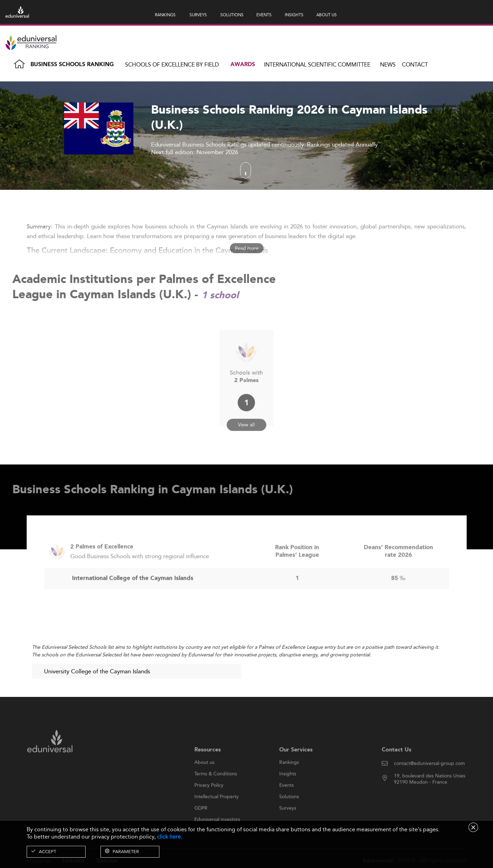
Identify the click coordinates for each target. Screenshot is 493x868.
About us (204, 779)
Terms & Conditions (216, 790)
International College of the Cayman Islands (133, 595)
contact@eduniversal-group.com (429, 780)
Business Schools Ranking (72, 65)
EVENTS (264, 15)
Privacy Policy (209, 802)
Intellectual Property (217, 813)
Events (287, 802)
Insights (288, 790)
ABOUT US (327, 15)
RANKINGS (165, 15)
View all (246, 415)
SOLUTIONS (232, 15)
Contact (415, 65)
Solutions (289, 813)
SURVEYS (198, 15)
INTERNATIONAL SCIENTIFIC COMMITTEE (317, 65)
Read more (246, 248)
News (388, 65)
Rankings (289, 779)
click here (169, 837)
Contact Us (397, 766)
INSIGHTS (294, 15)
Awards (243, 65)
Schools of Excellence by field (172, 65)
